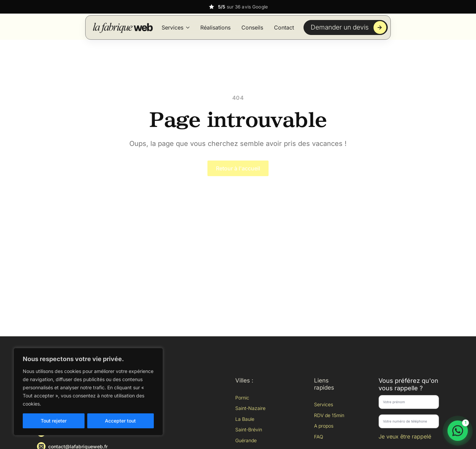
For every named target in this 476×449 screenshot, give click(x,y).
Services (172, 27)
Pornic (242, 398)
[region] (88, 392)
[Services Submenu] (188, 27)
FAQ (319, 437)
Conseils (252, 27)
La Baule (245, 419)
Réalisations (215, 27)
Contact (284, 27)
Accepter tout (120, 421)
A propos (324, 426)
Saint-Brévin (249, 429)
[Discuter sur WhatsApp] (458, 431)
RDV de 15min (329, 415)
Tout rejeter (54, 421)
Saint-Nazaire (250, 408)
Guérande (246, 440)
